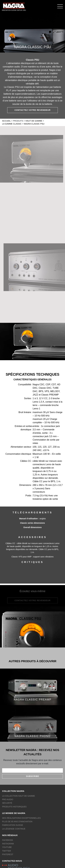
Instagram (8, 844)
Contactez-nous (12, 861)
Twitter (7, 851)
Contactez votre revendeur (32, 110)
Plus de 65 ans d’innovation (17, 822)
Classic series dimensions (32, 523)
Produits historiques (14, 807)
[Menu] (60, 6)
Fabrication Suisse (13, 825)
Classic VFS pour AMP (22, 557)
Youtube (7, 847)
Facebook (8, 840)
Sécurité (7, 803)
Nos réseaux (10, 835)
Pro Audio (8, 799)
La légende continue (14, 829)
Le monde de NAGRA (14, 813)
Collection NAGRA (13, 791)
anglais (43, 519)
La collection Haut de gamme (19, 796)
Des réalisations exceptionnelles (21, 818)
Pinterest (8, 854)
